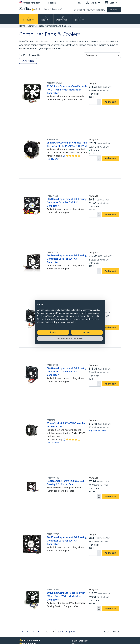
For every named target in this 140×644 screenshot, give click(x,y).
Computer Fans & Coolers (58, 26)
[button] (118, 55)
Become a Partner (31, 640)
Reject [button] (53, 332)
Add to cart (110, 102)
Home (22, 26)
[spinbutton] (93, 102)
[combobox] (102, 55)
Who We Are (63, 19)
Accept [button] (87, 332)
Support (46, 19)
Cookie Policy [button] (51, 322)
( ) (53, 159)
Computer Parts (35, 26)
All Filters (28, 61)
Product (29, 19)
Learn (79, 19)
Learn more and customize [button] (70, 339)
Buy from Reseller (97, 431)
